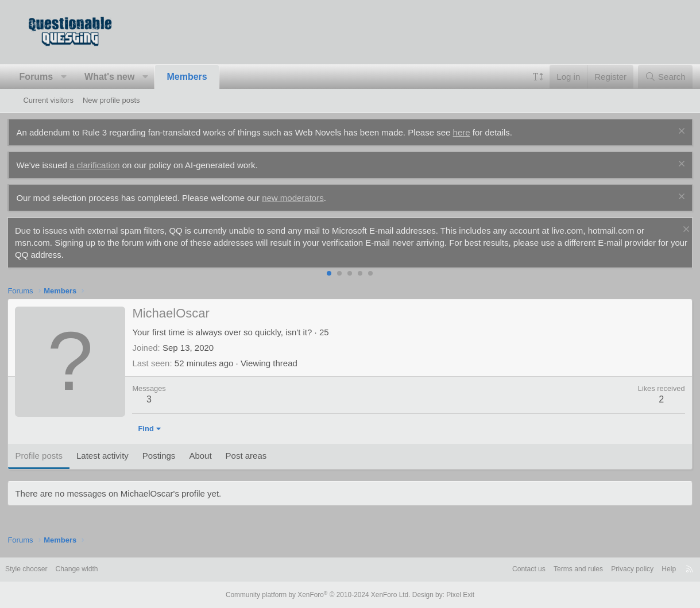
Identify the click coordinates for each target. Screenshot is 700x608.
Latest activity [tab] (118, 456)
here (477, 132)
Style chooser (51, 569)
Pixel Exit (452, 595)
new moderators (308, 198)
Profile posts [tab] (54, 456)
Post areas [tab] (262, 456)
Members (203, 77)
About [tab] (216, 456)
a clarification (110, 165)
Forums (51, 77)
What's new (125, 77)
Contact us (496, 569)
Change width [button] (105, 569)
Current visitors (48, 100)
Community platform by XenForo (320, 595)
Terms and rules (548, 569)
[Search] (650, 77)
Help (645, 569)
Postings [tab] (175, 456)
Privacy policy (606, 569)
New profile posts (111, 100)
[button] (80, 77)
